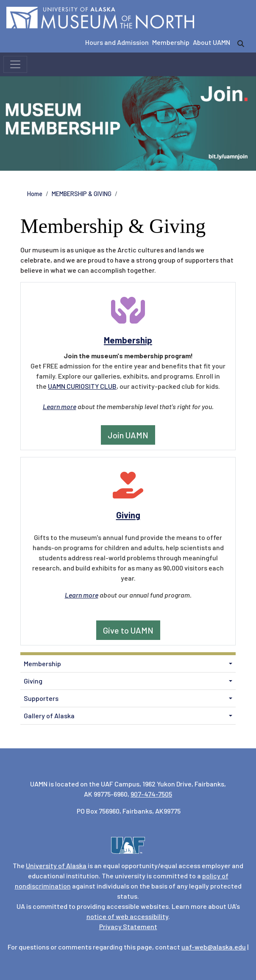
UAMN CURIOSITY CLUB (82, 386)
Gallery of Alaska (49, 716)
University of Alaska (56, 865)
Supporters (41, 698)
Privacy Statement (128, 926)
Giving (33, 681)
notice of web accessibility (127, 916)
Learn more (60, 406)
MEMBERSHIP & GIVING (82, 194)
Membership (171, 42)
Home (35, 194)
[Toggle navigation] (15, 64)
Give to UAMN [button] (128, 630)
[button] (231, 664)
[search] (241, 44)
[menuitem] (128, 664)
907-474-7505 (151, 794)
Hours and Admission (117, 42)
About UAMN (211, 42)
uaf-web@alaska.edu (214, 947)
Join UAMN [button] (128, 435)
